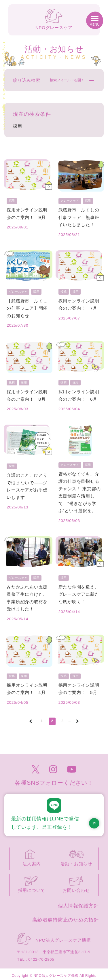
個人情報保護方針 (78, 908)
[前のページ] (31, 723)
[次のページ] (77, 723)
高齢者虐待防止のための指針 (66, 922)
